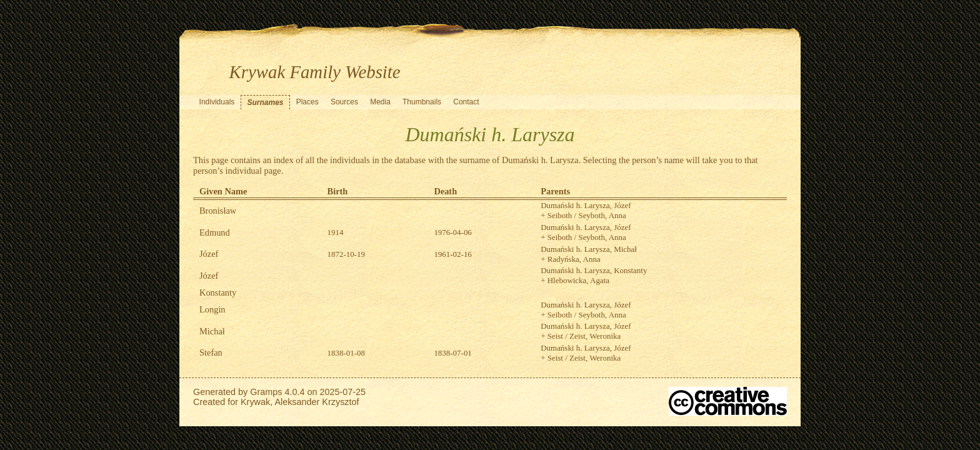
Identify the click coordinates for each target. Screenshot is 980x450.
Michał (212, 331)
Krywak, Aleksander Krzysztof (300, 402)
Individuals (217, 102)
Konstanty (218, 292)
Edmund (215, 232)
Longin (212, 309)
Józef (209, 254)
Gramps (266, 392)
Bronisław (218, 211)
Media (380, 102)
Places (307, 102)
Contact (466, 102)
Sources (344, 102)
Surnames (265, 102)
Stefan (211, 352)
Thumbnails (422, 102)
